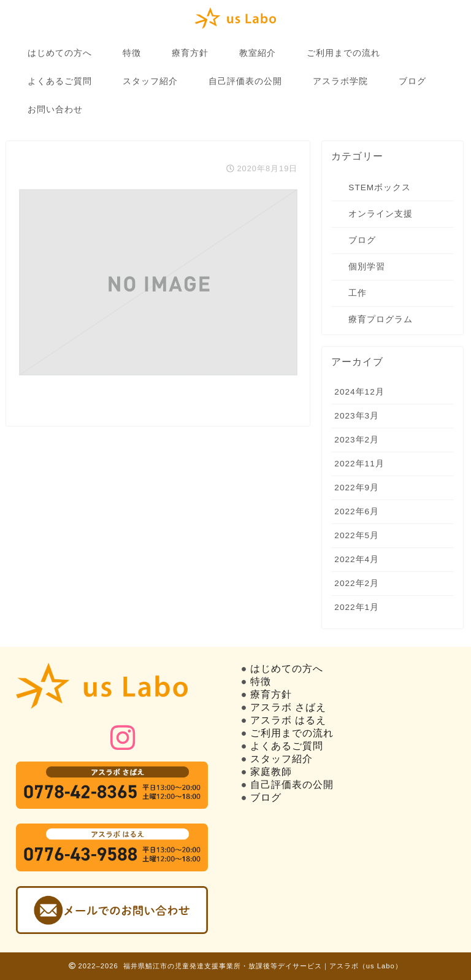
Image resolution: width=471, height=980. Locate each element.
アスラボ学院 (340, 81)
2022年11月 (359, 464)
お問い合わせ (55, 109)
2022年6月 (357, 511)
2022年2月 (357, 583)
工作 (358, 293)
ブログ (412, 81)
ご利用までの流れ (343, 53)
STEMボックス (380, 187)
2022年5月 (357, 535)
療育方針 (190, 53)
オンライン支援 (381, 214)
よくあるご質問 (60, 81)
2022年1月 (357, 607)
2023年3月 (357, 416)
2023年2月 (357, 440)
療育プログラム (381, 319)
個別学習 (367, 267)
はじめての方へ (60, 53)
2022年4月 (357, 559)
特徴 (132, 53)
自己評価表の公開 (245, 81)
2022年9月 (357, 488)
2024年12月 (359, 392)
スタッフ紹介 (150, 81)
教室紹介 (258, 53)
